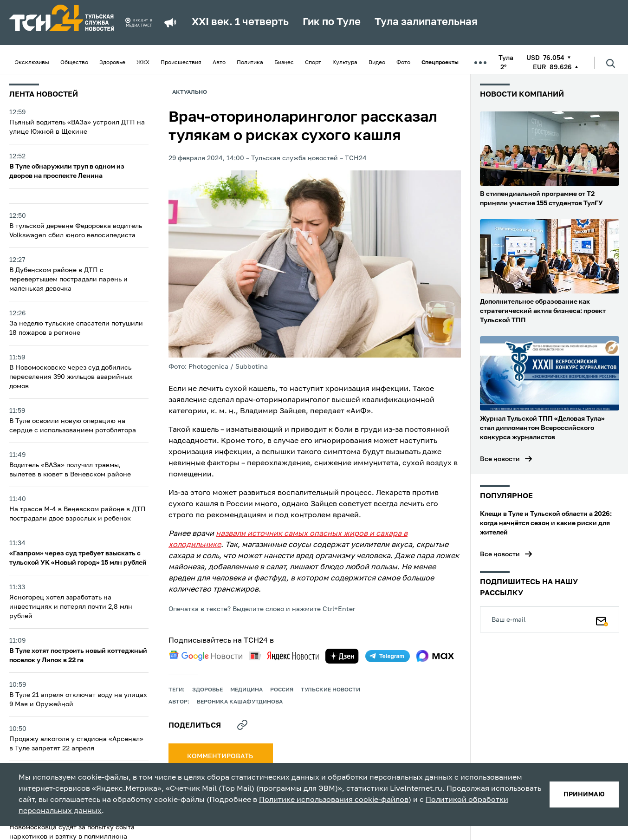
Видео (377, 63)
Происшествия (181, 63)
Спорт (313, 63)
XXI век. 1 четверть (240, 22)
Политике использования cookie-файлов (334, 800)
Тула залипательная (426, 22)
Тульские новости (330, 690)
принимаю (584, 794)
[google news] (206, 656)
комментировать (221, 756)
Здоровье (112, 63)
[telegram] (388, 656)
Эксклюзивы (32, 63)
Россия (282, 690)
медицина (246, 690)
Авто (219, 63)
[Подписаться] (602, 619)
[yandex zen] (342, 656)
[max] (435, 656)
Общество (74, 63)
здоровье (207, 690)
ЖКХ (143, 63)
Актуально (190, 92)
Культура (345, 63)
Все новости (500, 459)
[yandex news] (284, 656)
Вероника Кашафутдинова (240, 702)
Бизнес (284, 63)
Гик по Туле (332, 22)
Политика (250, 63)
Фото (403, 63)
